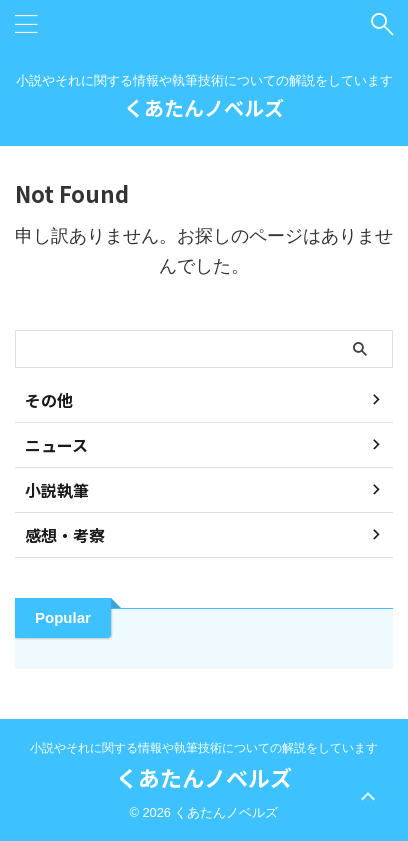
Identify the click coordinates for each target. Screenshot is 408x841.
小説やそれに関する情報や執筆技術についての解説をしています (204, 748)
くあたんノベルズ (204, 107)
